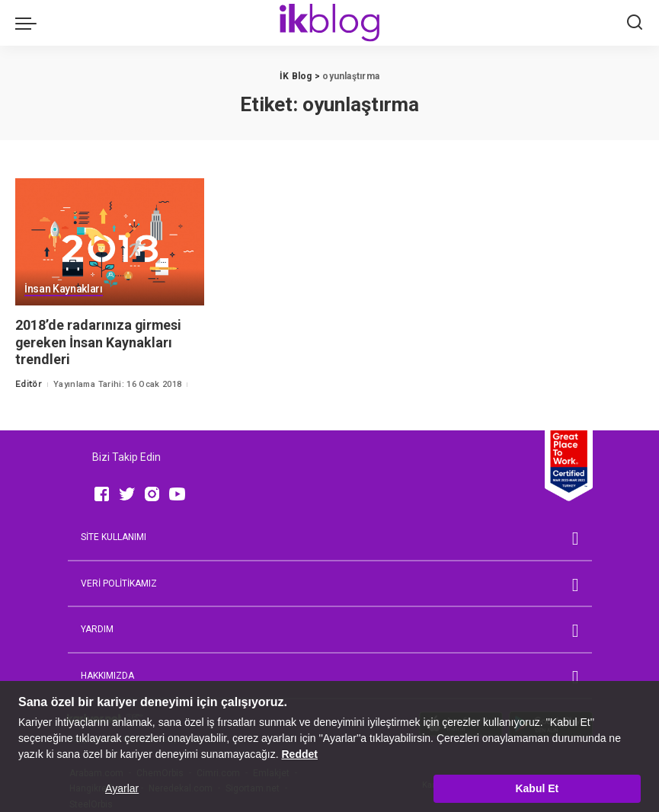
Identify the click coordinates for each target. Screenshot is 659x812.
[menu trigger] (30, 23)
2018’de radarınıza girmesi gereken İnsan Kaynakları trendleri (99, 342)
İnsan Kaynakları (64, 290)
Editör (29, 384)
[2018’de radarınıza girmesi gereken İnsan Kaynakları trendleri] (110, 242)
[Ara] (635, 23)
